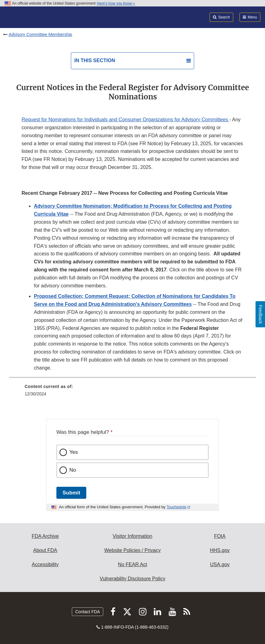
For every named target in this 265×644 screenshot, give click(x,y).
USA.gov (220, 564)
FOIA (220, 536)
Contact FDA (88, 612)
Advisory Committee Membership (40, 34)
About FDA (45, 550)
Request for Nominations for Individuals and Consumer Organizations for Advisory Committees (125, 120)
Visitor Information (133, 536)
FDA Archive (45, 536)
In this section (95, 60)
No (73, 470)
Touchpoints (177, 507)
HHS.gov (220, 550)
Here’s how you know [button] (116, 3)
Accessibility (45, 564)
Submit (71, 493)
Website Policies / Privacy (133, 550)
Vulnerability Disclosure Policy (133, 579)
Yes (74, 452)
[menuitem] (132, 392)
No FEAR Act (132, 564)
